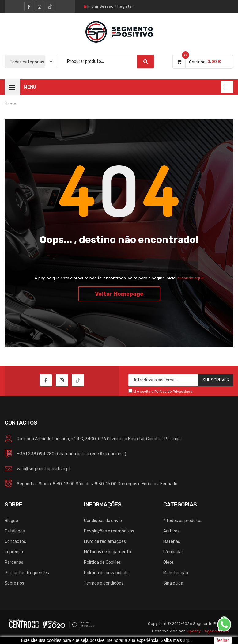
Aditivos (171, 531)
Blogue (11, 521)
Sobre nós (14, 583)
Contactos (15, 542)
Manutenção (176, 573)
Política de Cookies (102, 562)
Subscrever (216, 380)
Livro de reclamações (105, 542)
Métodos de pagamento (108, 552)
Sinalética (173, 583)
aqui (187, 640)
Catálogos (15, 531)
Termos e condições (104, 583)
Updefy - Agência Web (208, 631)
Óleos (169, 562)
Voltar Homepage (119, 294)
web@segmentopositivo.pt (44, 469)
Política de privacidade (106, 573)
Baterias (172, 542)
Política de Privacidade (173, 392)
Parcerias (14, 562)
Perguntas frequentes (27, 573)
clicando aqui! (190, 278)
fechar (223, 640)
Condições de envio (103, 521)
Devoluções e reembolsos (109, 531)
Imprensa (14, 552)
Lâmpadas (174, 552)
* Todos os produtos (183, 521)
